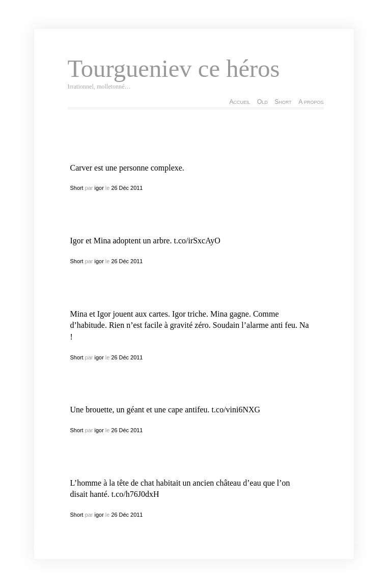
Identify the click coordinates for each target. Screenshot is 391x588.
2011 (136, 188)
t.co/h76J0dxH (135, 494)
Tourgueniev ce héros (174, 69)
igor (99, 188)
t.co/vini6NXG (236, 410)
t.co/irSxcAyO (197, 241)
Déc (124, 188)
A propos (311, 102)
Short (283, 102)
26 (114, 188)
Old (262, 102)
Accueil (240, 102)
